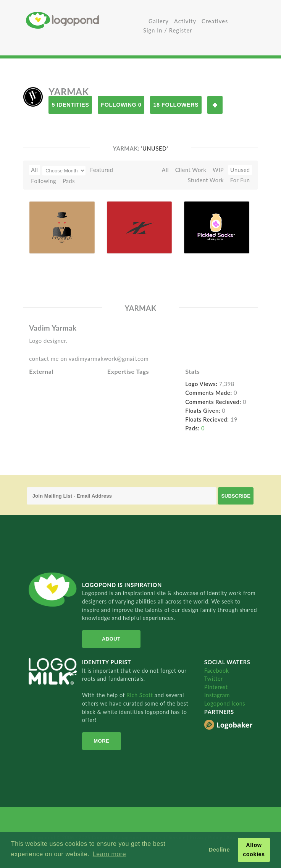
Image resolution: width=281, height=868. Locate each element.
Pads (69, 181)
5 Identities (70, 105)
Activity (185, 21)
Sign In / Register (168, 30)
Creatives (215, 21)
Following (44, 181)
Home (83, 20)
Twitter (214, 679)
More (101, 741)
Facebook (217, 671)
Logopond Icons (225, 703)
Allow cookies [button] (254, 850)
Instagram (217, 695)
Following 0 (121, 105)
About (111, 639)
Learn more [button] (109, 854)
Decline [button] (219, 850)
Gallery (159, 21)
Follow (215, 105)
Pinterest (216, 687)
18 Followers (176, 105)
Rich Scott (140, 695)
